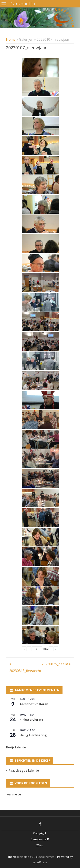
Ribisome (23, 857)
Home (11, 39)
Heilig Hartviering (33, 735)
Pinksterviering (31, 720)
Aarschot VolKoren (34, 704)
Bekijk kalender (16, 747)
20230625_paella (56, 664)
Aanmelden (15, 794)
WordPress (40, 862)
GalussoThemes (44, 857)
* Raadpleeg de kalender (23, 770)
